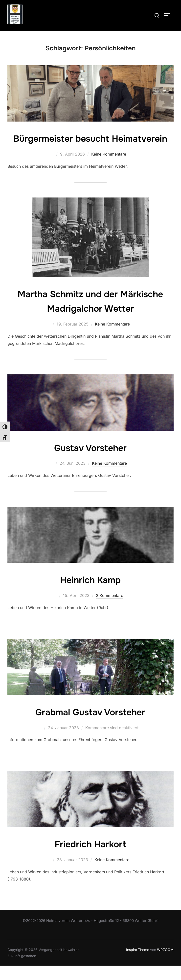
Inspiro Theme (138, 964)
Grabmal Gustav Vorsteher (90, 726)
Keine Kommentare (109, 169)
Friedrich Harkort (90, 858)
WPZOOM (165, 964)
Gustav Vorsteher (90, 462)
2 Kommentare (110, 610)
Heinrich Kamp (90, 594)
